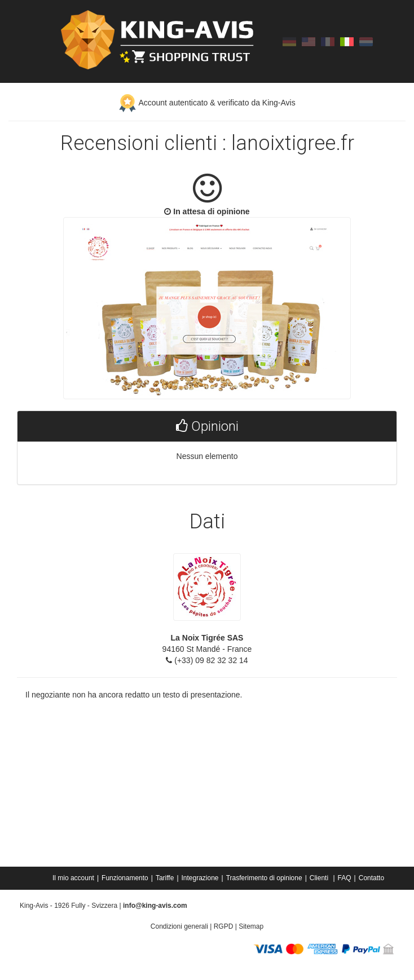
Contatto (371, 878)
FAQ (345, 878)
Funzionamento (125, 878)
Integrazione (200, 878)
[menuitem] (74, 878)
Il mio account (73, 878)
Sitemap (251, 926)
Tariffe (165, 878)
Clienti (320, 878)
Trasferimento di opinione (264, 878)
